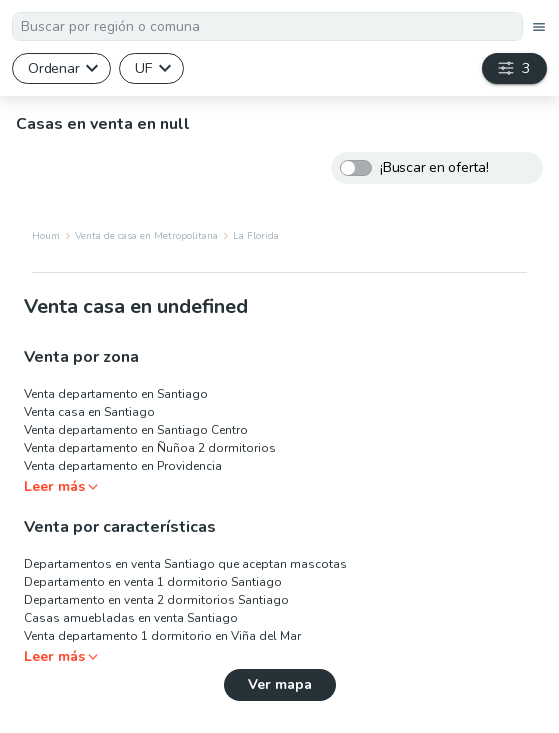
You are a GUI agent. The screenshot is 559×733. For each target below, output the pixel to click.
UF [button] (143, 68)
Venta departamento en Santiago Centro (136, 430)
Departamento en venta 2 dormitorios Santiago (156, 600)
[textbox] (267, 26)
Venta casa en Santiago (89, 412)
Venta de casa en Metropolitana (146, 236)
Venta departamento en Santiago (116, 394)
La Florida (256, 236)
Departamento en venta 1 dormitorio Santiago (153, 582)
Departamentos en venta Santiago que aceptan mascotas (185, 564)
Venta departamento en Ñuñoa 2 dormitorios (150, 448)
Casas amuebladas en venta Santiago (131, 618)
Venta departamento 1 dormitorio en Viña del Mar (162, 636)
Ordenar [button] (53, 68)
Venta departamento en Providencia (123, 466)
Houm (46, 236)
